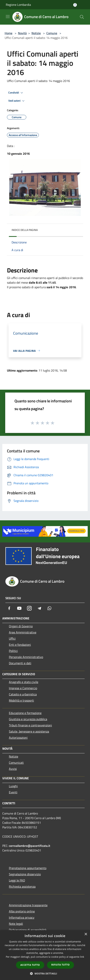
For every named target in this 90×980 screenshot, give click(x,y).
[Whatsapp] (49, 608)
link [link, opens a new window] (82, 957)
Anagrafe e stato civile (24, 682)
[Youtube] (19, 608)
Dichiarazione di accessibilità (28, 930)
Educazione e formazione (25, 713)
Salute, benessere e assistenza (29, 731)
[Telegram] (39, 608)
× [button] (86, 934)
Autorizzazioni (18, 738)
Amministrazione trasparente (28, 905)
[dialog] (45, 955)
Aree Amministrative (23, 632)
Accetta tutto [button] (30, 965)
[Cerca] (82, 17)
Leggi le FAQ (17, 880)
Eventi (13, 792)
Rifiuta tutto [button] (61, 965)
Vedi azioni (17, 101)
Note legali (16, 924)
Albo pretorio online (22, 911)
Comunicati (16, 763)
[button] (45, 973)
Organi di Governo (21, 626)
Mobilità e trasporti (21, 700)
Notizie (36, 33)
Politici (13, 651)
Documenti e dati (20, 663)
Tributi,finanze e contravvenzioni (30, 725)
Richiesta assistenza (22, 886)
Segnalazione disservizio (25, 874)
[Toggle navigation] (8, 17)
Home (8, 33)
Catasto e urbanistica (23, 694)
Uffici (12, 638)
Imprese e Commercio (23, 688)
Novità (22, 33)
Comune (52, 33)
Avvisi (13, 769)
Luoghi (13, 786)
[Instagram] (29, 608)
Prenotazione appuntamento (28, 868)
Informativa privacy (22, 917)
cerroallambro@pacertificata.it (30, 846)
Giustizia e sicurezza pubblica (28, 719)
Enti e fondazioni (20, 645)
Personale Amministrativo (26, 657)
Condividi (16, 93)
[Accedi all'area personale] (75, 5)
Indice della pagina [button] (25, 230)
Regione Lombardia (18, 5)
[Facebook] (9, 608)
